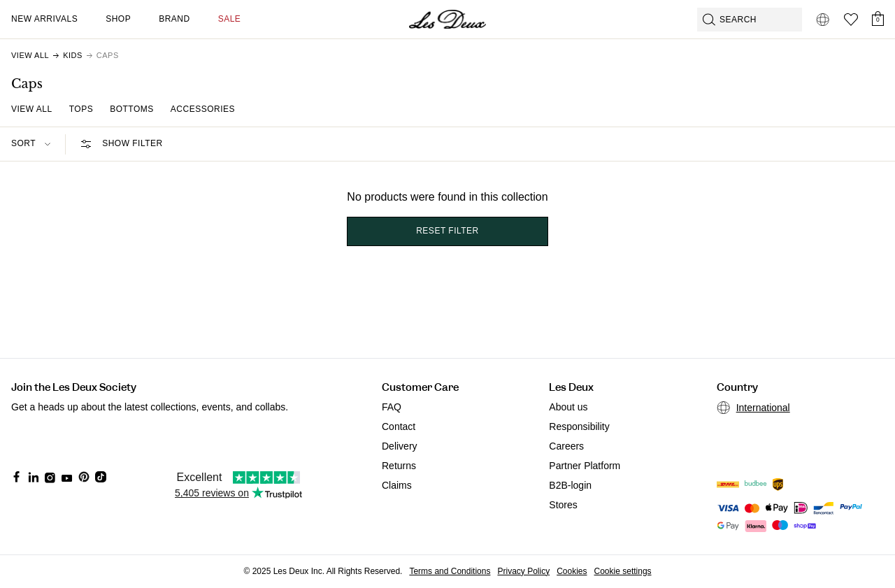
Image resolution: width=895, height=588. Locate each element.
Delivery (400, 446)
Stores (563, 505)
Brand (174, 19)
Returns (399, 466)
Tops (81, 109)
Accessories (203, 109)
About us (568, 407)
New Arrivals (44, 19)
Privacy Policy (523, 571)
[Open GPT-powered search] (750, 20)
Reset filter (447, 231)
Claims (397, 485)
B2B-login (570, 485)
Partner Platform (585, 466)
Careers (566, 446)
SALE (230, 19)
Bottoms (132, 109)
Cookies (572, 571)
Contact (399, 426)
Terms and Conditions (450, 571)
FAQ (392, 407)
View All (32, 109)
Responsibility (579, 426)
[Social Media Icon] (17, 477)
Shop (118, 19)
